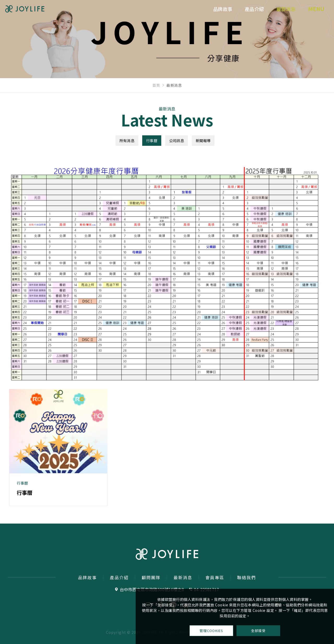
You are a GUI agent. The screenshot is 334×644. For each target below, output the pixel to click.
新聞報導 (203, 141)
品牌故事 (215, 14)
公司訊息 (177, 141)
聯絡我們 (247, 577)
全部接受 (258, 630)
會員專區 (215, 577)
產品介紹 (247, 14)
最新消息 (278, 14)
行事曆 (152, 141)
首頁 (156, 85)
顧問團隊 (151, 577)
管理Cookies (211, 630)
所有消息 (127, 141)
